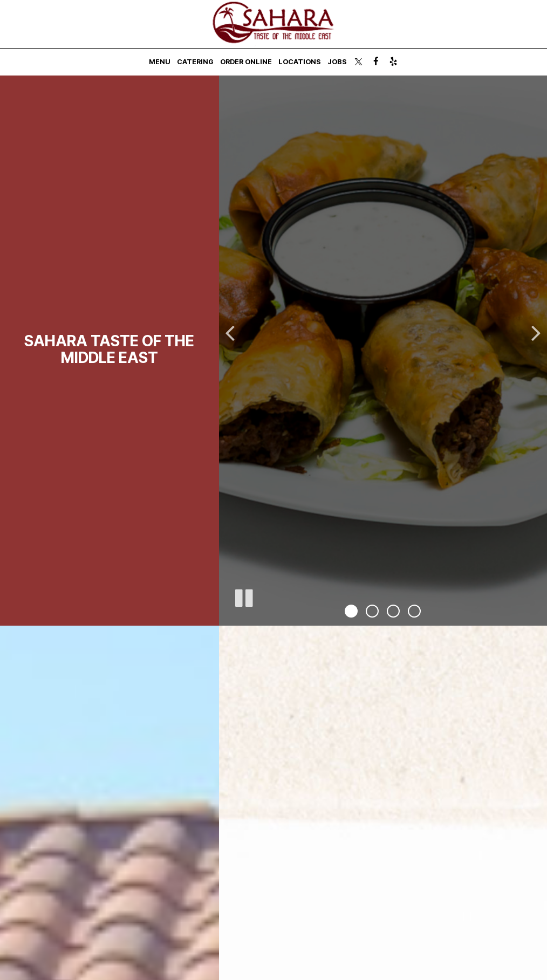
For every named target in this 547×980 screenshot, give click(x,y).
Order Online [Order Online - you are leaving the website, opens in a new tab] (246, 62)
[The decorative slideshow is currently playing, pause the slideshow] (243, 596)
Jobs (337, 62)
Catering (195, 62)
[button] (351, 611)
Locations (300, 62)
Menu (160, 62)
